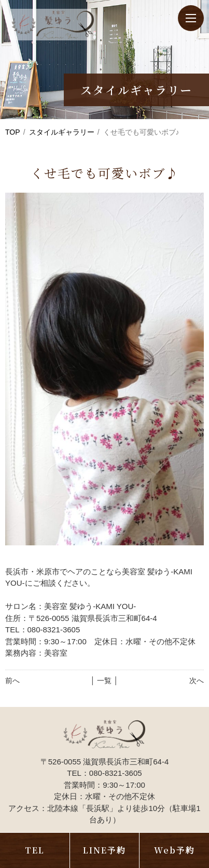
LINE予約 (104, 850)
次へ (197, 681)
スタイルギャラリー (62, 132)
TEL (35, 850)
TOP (13, 132)
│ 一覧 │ (104, 681)
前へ (12, 681)
